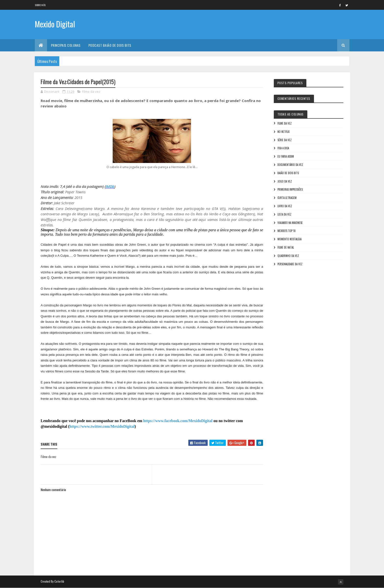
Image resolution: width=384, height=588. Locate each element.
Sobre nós (40, 5)
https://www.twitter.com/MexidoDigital (102, 426)
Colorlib (59, 581)
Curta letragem (287, 198)
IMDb (110, 186)
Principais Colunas (66, 45)
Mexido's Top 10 (287, 231)
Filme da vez (91, 92)
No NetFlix (283, 132)
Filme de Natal (286, 247)
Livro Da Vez (285, 206)
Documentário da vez (290, 165)
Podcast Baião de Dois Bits (110, 45)
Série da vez (285, 140)
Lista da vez (284, 214)
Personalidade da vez (290, 264)
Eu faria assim (286, 156)
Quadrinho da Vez (288, 256)
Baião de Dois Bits (288, 173)
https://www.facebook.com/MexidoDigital (178, 421)
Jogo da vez (285, 181)
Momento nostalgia (289, 239)
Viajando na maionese (290, 223)
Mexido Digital (55, 24)
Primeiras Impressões (290, 189)
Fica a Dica (283, 148)
